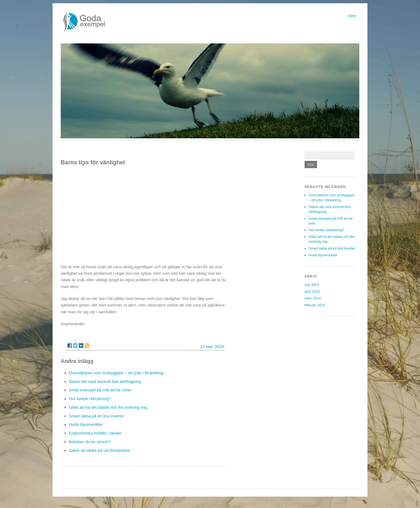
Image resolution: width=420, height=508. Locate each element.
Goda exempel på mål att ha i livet (100, 390)
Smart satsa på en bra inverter (96, 416)
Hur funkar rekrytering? (90, 399)
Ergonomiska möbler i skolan (95, 433)
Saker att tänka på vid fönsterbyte (99, 450)
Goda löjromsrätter (86, 424)
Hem (352, 16)
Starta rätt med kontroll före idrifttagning (105, 381)
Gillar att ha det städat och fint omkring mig (108, 407)
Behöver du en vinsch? (90, 442)
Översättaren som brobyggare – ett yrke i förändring (116, 373)
